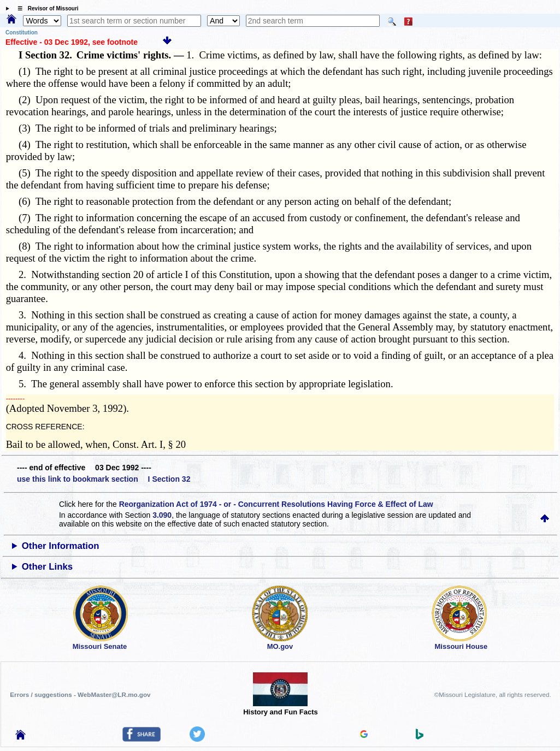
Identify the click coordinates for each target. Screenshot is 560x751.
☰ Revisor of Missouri (45, 8)
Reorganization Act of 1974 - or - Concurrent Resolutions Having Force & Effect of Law (276, 504)
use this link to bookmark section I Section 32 (104, 479)
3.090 (162, 515)
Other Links (47, 567)
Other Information (61, 546)
